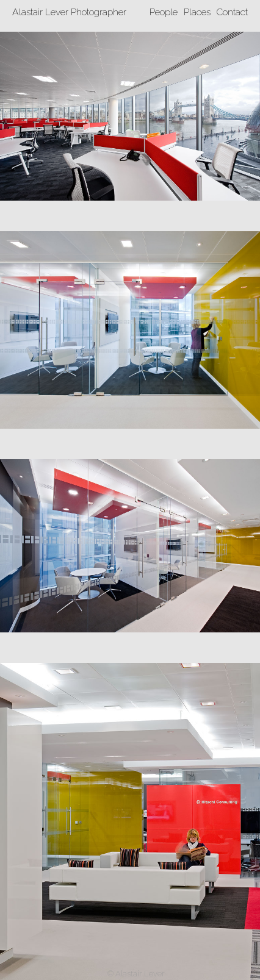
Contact (232, 12)
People (164, 12)
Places (197, 12)
